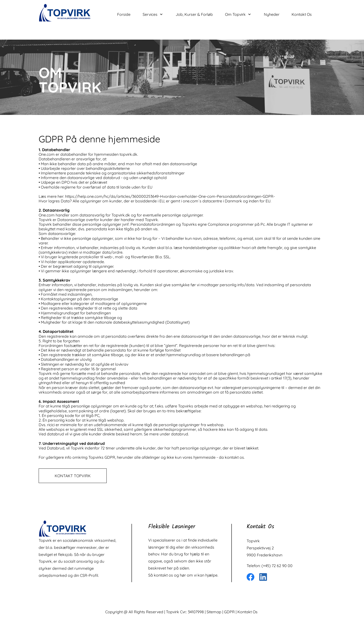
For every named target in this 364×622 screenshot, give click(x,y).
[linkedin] (263, 577)
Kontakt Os (247, 612)
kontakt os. (235, 457)
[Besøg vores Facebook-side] (251, 577)
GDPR (229, 612)
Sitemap (214, 612)
